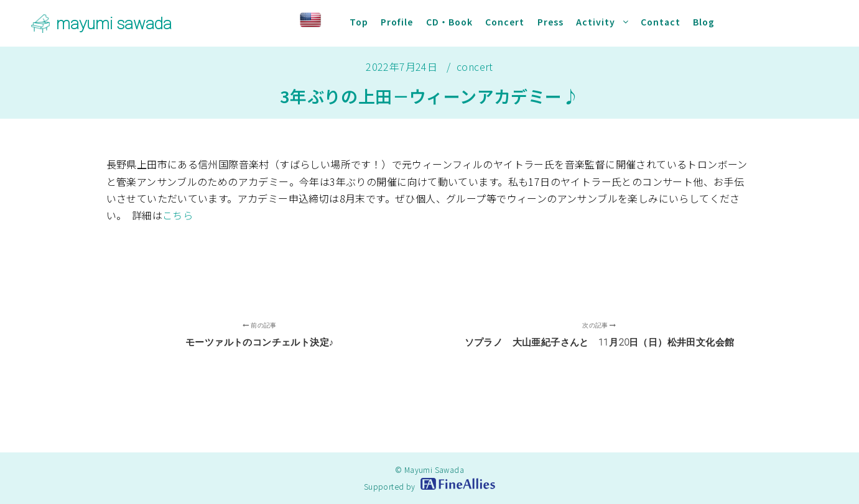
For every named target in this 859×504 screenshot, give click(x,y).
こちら (178, 215)
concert (475, 66)
